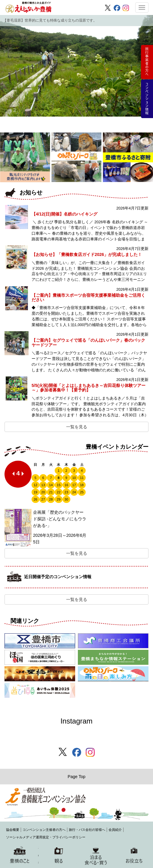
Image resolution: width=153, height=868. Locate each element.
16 (66, 485)
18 (82, 485)
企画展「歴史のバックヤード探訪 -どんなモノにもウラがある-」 (60, 519)
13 (43, 485)
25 (82, 492)
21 (51, 492)
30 (66, 499)
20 (43, 492)
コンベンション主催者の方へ (44, 830)
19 (35, 492)
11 (82, 478)
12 (35, 485)
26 (35, 499)
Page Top (76, 777)
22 (59, 492)
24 (74, 492)
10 (74, 478)
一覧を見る (77, 427)
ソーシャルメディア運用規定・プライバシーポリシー (46, 837)
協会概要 (13, 830)
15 (59, 485)
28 (51, 499)
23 (66, 492)
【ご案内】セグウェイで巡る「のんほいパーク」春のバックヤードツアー (88, 342)
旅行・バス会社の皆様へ (87, 830)
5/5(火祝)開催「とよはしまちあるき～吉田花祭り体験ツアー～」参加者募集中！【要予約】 (89, 388)
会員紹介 (115, 830)
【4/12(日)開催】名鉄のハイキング (64, 214)
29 (59, 499)
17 (74, 485)
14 (51, 485)
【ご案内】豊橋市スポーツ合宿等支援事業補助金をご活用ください (88, 297)
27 (43, 499)
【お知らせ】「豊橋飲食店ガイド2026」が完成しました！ (87, 254)
